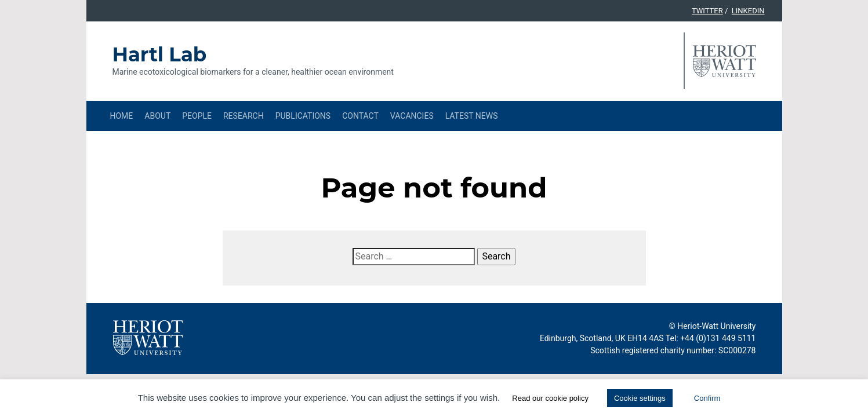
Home (122, 116)
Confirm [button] (707, 398)
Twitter (707, 11)
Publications (303, 116)
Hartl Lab (160, 54)
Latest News (472, 116)
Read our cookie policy (550, 398)
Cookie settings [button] (640, 398)
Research (244, 116)
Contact (360, 116)
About (157, 116)
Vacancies (412, 116)
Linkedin (748, 11)
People (197, 116)
